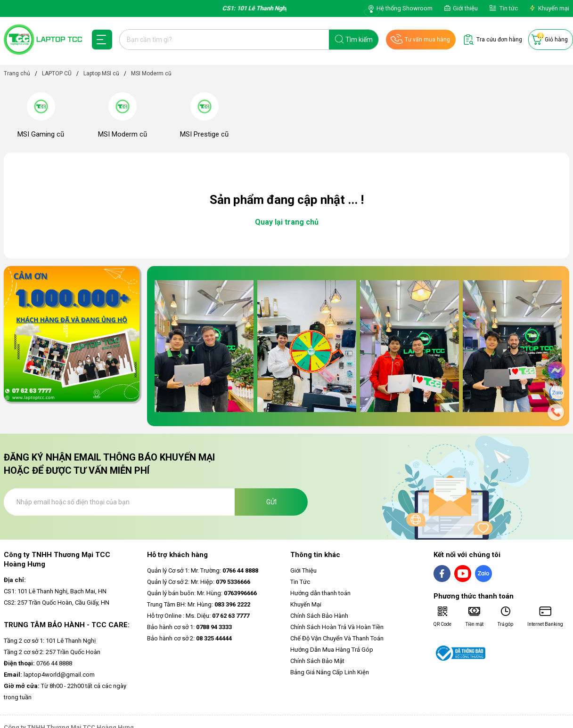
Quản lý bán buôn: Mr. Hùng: (202, 593)
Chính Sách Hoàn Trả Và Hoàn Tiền (337, 627)
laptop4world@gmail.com (49, 675)
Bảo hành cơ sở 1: (189, 627)
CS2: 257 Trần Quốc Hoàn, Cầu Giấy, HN (57, 603)
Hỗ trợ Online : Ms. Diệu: (198, 616)
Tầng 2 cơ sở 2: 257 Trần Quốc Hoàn (52, 652)
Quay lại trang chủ (287, 222)
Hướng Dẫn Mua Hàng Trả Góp (332, 650)
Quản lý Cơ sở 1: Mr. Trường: (203, 570)
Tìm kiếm (359, 40)
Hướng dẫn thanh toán (320, 593)
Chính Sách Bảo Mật (317, 661)
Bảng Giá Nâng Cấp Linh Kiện (330, 672)
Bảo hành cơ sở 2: (189, 638)
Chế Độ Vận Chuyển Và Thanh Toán (337, 638)
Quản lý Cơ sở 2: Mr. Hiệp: (199, 582)
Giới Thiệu (303, 570)
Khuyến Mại (306, 604)
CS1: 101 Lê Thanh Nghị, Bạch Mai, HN (55, 591)
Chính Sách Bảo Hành (319, 616)
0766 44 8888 (38, 663)
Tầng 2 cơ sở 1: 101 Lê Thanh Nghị (50, 641)
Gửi (271, 502)
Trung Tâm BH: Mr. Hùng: (199, 604)
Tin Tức (300, 582)
